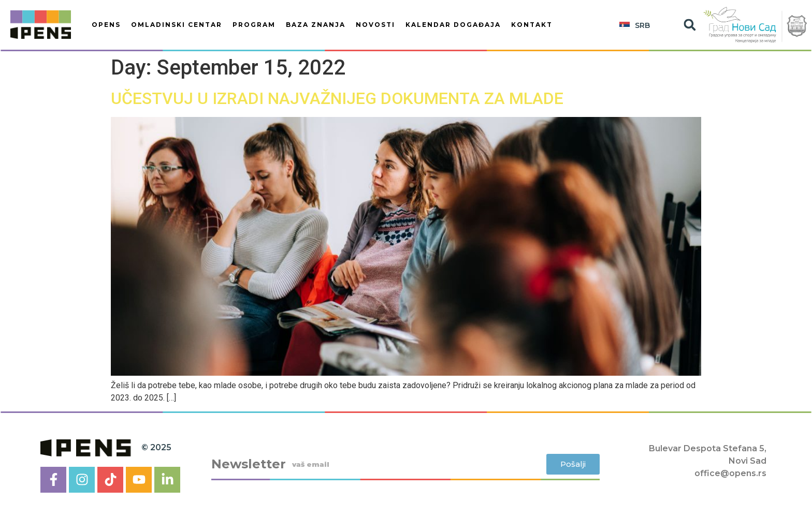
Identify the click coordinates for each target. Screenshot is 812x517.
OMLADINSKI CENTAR (177, 25)
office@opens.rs (730, 473)
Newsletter (249, 464)
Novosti (375, 25)
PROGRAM (254, 25)
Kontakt (532, 25)
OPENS (106, 25)
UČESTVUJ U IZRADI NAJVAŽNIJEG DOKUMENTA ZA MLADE (337, 98)
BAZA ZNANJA (316, 25)
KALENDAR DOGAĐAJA (453, 25)
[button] (690, 25)
